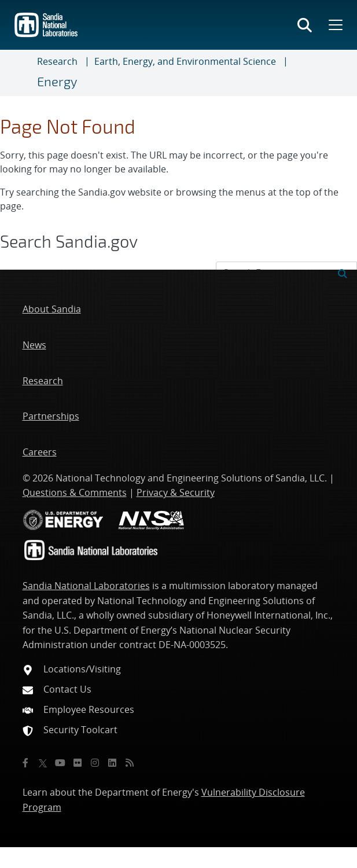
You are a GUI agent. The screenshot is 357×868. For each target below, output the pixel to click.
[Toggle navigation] (23, 73)
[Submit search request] (343, 273)
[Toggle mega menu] (334, 25)
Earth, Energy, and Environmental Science (185, 61)
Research (57, 61)
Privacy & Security (176, 492)
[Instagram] (95, 763)
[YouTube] (60, 763)
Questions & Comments (75, 492)
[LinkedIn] (112, 763)
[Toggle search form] (305, 25)
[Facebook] (25, 763)
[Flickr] (78, 763)
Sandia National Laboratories (86, 586)
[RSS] (130, 763)
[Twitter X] (43, 763)
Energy (57, 81)
